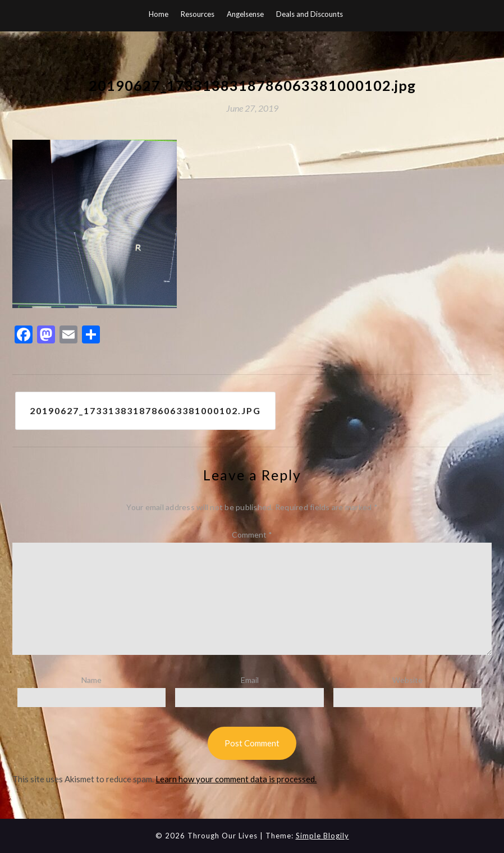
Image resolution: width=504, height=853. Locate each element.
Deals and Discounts (310, 14)
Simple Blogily (322, 836)
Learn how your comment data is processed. (236, 779)
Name (91, 680)
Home (159, 14)
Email (250, 680)
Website (407, 680)
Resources (198, 14)
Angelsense (245, 14)
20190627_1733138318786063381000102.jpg (145, 411)
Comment (252, 535)
